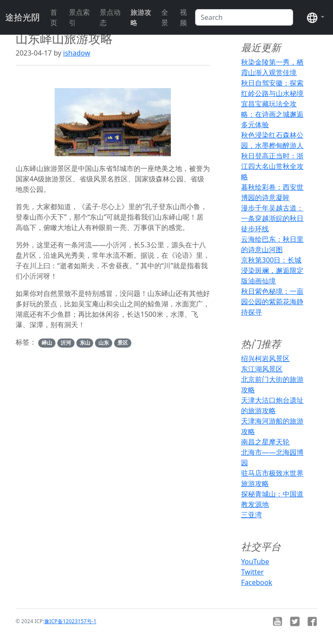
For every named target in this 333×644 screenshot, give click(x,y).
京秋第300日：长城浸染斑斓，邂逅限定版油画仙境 (272, 270)
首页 (54, 17)
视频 (183, 17)
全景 (165, 17)
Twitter (252, 572)
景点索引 (79, 17)
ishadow (77, 53)
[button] (316, 17)
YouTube (255, 562)
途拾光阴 (23, 17)
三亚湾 (251, 515)
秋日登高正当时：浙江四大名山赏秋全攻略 (272, 166)
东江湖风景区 (262, 369)
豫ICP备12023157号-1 (70, 621)
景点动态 (110, 17)
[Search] (244, 17)
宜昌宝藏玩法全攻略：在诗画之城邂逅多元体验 (272, 114)
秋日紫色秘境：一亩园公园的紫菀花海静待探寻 (272, 302)
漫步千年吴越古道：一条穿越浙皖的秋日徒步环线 (272, 218)
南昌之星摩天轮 (265, 442)
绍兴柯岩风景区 (265, 358)
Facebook (257, 582)
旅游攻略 (141, 17)
